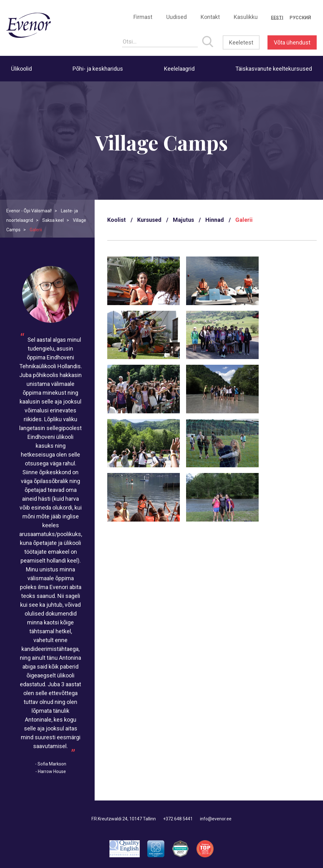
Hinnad (215, 220)
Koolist (117, 220)
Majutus (183, 220)
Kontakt (210, 17)
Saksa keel (53, 220)
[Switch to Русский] (300, 18)
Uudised (176, 17)
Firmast (143, 17)
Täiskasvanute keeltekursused (274, 69)
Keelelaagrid (179, 69)
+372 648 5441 (178, 819)
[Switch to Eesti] (277, 18)
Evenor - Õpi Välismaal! (29, 211)
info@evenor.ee (216, 819)
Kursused (149, 220)
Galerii (244, 220)
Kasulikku (246, 17)
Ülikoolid (21, 69)
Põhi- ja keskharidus (98, 69)
